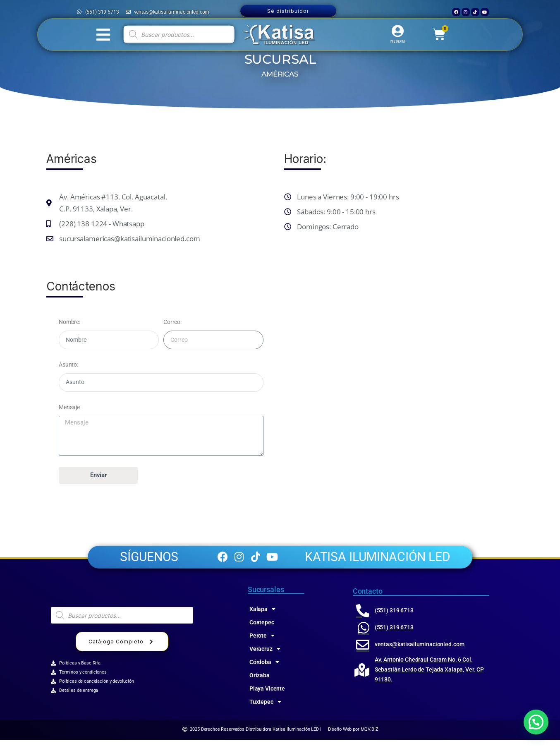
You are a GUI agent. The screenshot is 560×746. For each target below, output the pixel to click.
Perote (262, 642)
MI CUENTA (398, 41)
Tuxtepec (265, 708)
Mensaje (69, 407)
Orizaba (260, 681)
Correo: (172, 322)
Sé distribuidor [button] (288, 11)
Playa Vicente (267, 695)
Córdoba (264, 668)
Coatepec (262, 628)
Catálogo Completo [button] (122, 648)
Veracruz (265, 655)
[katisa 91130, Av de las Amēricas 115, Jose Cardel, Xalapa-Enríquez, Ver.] (399, 375)
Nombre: (69, 322)
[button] (536, 722)
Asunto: (68, 365)
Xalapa (262, 615)
